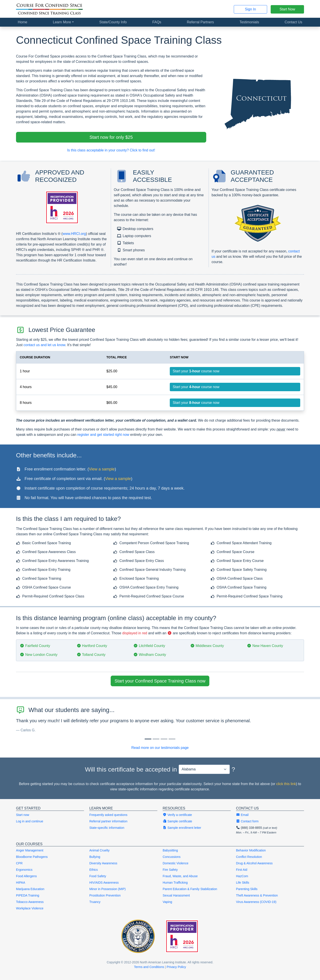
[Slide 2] (164, 739)
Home (23, 22)
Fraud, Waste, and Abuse (180, 876)
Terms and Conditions (149, 967)
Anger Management (30, 850)
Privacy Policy (176, 967)
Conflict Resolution (249, 857)
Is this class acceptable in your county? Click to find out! (111, 150)
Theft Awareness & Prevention (257, 895)
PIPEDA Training (28, 895)
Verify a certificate (177, 815)
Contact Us (293, 22)
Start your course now (196, 371)
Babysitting (170, 850)
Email (242, 815)
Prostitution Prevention (105, 895)
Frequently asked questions (108, 815)
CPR (19, 863)
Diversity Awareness (103, 863)
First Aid (242, 870)
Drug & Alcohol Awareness (254, 863)
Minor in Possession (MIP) (107, 889)
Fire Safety (170, 870)
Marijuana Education (30, 889)
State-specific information (107, 828)
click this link (286, 784)
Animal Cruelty (99, 850)
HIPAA (21, 883)
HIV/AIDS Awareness (104, 883)
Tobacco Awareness (30, 902)
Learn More (62, 22)
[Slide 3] (172, 739)
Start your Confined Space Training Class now (160, 681)
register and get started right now (103, 435)
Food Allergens (26, 876)
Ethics (94, 870)
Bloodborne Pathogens (32, 857)
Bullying (95, 857)
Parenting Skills (247, 889)
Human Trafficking (175, 883)
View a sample (102, 469)
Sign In (250, 9)
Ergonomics (24, 870)
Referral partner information (108, 821)
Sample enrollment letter (182, 828)
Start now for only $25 (111, 137)
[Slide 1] (156, 739)
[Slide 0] (148, 739)
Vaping (167, 902)
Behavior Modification (251, 850)
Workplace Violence (30, 908)
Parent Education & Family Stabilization (190, 889)
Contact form (247, 821)
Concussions (172, 857)
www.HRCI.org (74, 234)
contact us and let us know (44, 345)
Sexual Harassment (176, 895)
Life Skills (243, 883)
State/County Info (113, 22)
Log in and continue (30, 821)
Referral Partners (200, 22)
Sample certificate (177, 821)
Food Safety (98, 876)
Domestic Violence (176, 863)
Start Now (287, 9)
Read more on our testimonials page (160, 748)
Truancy (95, 902)
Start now (23, 815)
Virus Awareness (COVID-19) (256, 902)
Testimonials (249, 22)
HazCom (242, 876)
